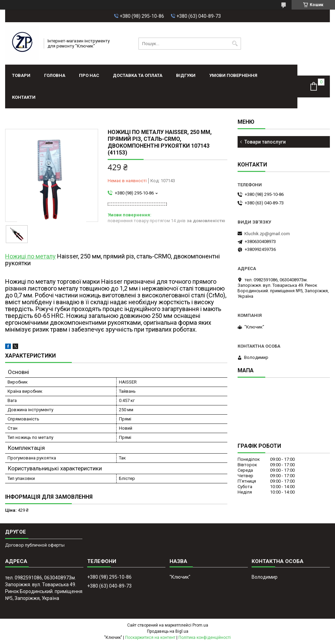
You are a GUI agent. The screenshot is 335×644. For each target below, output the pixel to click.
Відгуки (186, 75)
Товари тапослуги (265, 142)
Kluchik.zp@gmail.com (267, 234)
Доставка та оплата (138, 75)
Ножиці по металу (30, 256)
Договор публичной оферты (35, 545)
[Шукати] (235, 44)
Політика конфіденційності (205, 638)
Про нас (89, 75)
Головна (55, 75)
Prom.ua (200, 625)
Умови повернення (233, 75)
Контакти (24, 97)
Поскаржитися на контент (150, 638)
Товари (21, 75)
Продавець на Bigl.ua (168, 631)
